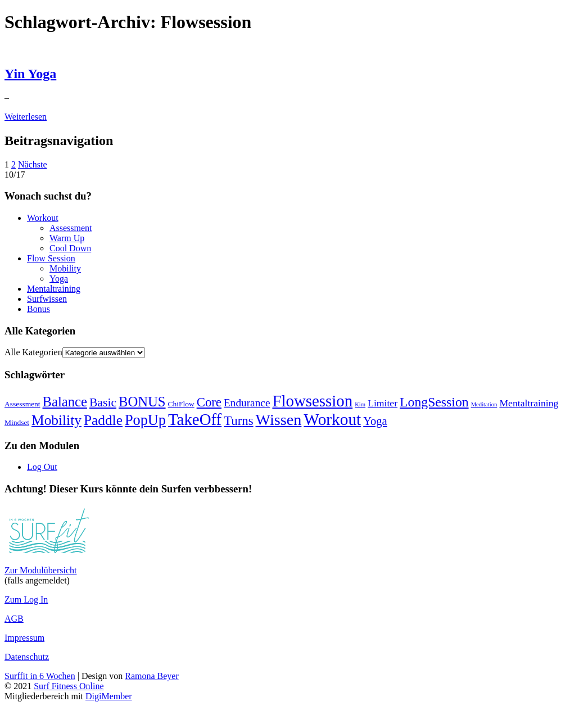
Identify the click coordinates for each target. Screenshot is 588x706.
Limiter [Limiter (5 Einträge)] (383, 403)
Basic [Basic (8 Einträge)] (103, 402)
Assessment (71, 228)
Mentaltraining (54, 289)
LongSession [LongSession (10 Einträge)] (434, 402)
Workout (43, 218)
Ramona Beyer (152, 676)
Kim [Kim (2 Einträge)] (360, 404)
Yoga (59, 279)
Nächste (33, 164)
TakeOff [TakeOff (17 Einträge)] (195, 419)
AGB (14, 619)
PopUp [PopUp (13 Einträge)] (145, 420)
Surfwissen (47, 299)
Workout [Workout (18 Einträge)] (332, 419)
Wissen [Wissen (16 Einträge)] (279, 420)
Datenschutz (27, 657)
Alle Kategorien (33, 352)
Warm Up (67, 238)
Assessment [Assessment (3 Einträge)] (22, 404)
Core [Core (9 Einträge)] (209, 402)
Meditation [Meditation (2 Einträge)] (484, 404)
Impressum (24, 638)
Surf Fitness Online (69, 686)
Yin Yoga (30, 74)
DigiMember (109, 696)
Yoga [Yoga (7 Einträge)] (375, 421)
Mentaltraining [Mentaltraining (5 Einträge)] (529, 403)
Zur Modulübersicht (40, 570)
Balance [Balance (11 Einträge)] (65, 402)
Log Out (42, 467)
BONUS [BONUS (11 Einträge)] (142, 402)
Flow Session (51, 258)
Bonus (39, 309)
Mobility (65, 268)
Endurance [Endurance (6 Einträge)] (247, 403)
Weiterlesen (26, 117)
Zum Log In (26, 599)
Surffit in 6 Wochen (40, 676)
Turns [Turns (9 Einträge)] (238, 421)
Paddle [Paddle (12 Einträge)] (103, 420)
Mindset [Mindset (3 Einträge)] (17, 422)
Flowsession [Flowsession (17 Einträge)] (312, 401)
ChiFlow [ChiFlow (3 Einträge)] (181, 404)
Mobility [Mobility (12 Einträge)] (56, 420)
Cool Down (70, 248)
